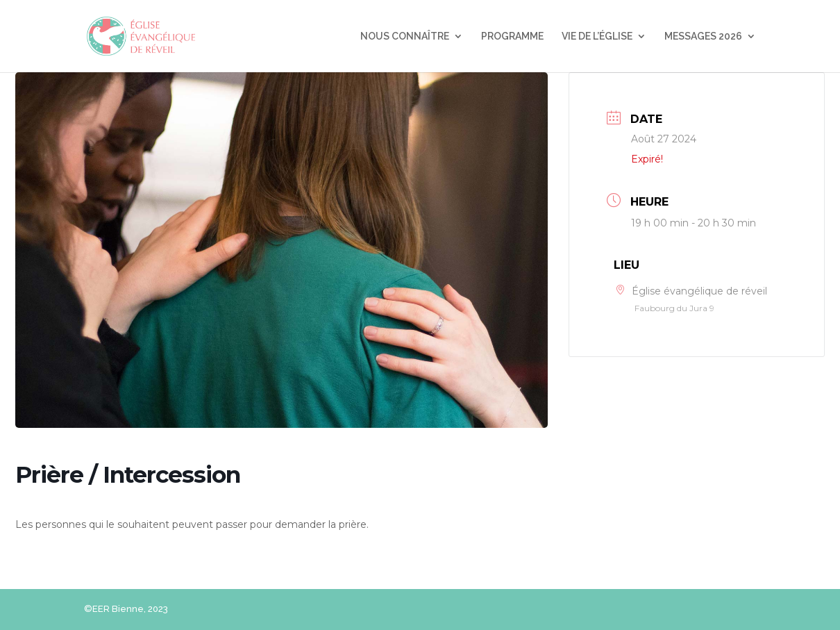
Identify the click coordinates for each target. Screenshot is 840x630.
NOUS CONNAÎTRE (405, 36)
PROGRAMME (512, 36)
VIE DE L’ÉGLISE (597, 36)
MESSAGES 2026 (703, 36)
